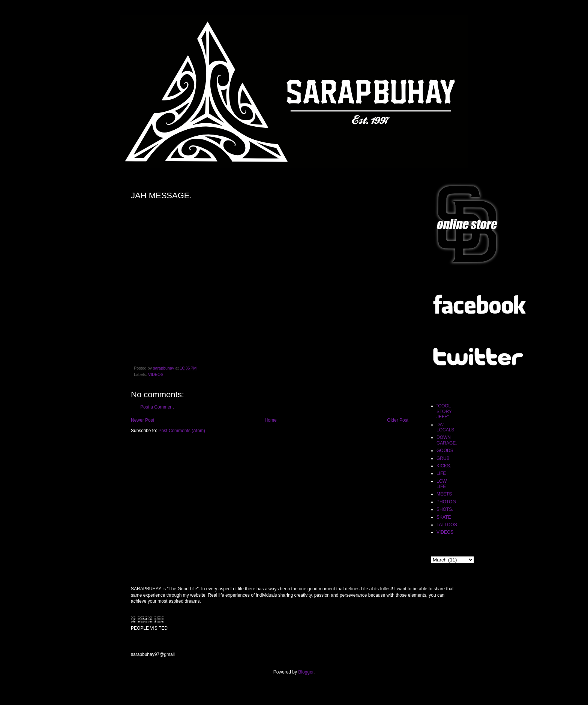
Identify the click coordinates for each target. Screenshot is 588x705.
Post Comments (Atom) (182, 431)
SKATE (444, 517)
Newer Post (142, 420)
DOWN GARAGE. (447, 440)
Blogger (306, 672)
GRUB (443, 458)
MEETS (444, 494)
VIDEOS (156, 374)
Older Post (398, 420)
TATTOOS (447, 525)
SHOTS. (445, 509)
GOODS (445, 451)
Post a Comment (157, 407)
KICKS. (444, 466)
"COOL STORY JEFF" (444, 411)
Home (271, 420)
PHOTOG (446, 502)
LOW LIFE (442, 484)
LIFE (441, 473)
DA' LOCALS (445, 427)
